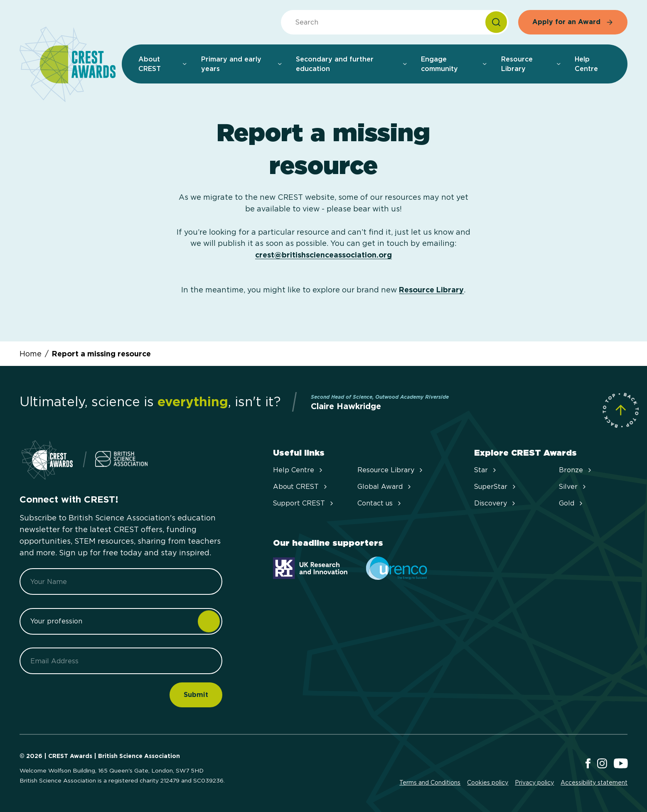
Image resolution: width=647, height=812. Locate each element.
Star (486, 470)
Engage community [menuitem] (454, 64)
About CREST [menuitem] (163, 64)
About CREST (301, 487)
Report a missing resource (101, 354)
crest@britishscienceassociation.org (323, 255)
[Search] (496, 22)
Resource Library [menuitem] (531, 64)
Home (31, 354)
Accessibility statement (594, 783)
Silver (573, 487)
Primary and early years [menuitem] (242, 64)
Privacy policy (534, 783)
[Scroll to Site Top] (621, 410)
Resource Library (431, 290)
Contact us (380, 503)
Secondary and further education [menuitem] (352, 64)
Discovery (496, 503)
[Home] (68, 65)
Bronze (576, 470)
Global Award (385, 487)
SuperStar (496, 487)
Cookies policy (488, 783)
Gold (572, 503)
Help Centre (299, 470)
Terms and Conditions (430, 783)
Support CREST (304, 503)
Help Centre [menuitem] (586, 64)
